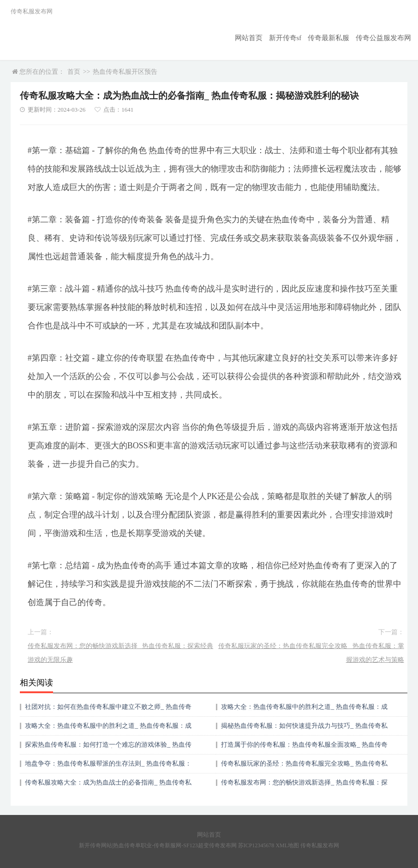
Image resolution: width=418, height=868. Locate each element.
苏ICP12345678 (256, 845)
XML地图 (287, 845)
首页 (74, 72)
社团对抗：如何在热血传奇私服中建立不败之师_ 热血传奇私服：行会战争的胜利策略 (108, 710)
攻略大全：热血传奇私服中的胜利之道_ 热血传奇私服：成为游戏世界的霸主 (304, 710)
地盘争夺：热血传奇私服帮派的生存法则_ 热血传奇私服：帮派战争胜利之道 (108, 767)
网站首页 (258, 38)
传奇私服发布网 (320, 845)
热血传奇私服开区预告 (125, 72)
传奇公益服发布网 (385, 38)
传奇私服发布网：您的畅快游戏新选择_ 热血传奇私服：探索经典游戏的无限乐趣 (121, 653)
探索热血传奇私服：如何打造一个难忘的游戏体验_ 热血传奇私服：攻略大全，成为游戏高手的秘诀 (108, 748)
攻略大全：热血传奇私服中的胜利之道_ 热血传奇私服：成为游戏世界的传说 (108, 729)
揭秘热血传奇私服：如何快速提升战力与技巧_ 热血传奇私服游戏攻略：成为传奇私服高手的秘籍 (304, 729)
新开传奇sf (293, 38)
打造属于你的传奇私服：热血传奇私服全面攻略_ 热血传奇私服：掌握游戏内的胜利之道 (304, 748)
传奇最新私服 (334, 38)
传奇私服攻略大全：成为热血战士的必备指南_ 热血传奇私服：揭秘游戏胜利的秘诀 (108, 786)
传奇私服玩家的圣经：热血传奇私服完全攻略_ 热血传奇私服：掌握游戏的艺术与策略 (311, 653)
